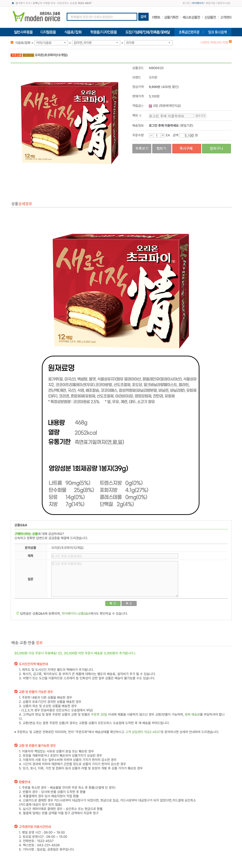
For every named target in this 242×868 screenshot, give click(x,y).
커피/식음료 (44, 43)
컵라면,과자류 (83, 43)
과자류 (130, 43)
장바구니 (222, 3)
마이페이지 (198, 3)
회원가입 (211, 3)
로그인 (186, 3)
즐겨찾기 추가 (23, 3)
